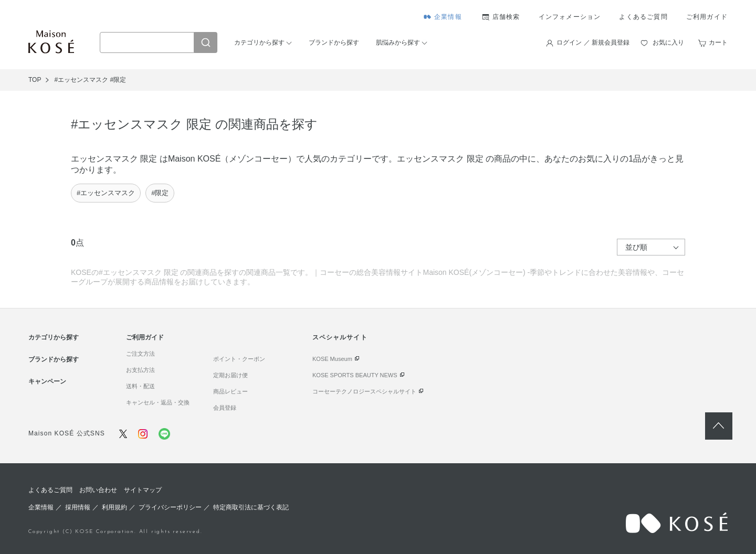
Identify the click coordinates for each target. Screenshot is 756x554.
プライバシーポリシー (170, 507)
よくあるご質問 (643, 17)
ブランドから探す (334, 42)
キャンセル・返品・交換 (158, 402)
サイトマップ (143, 490)
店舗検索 (506, 17)
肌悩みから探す (398, 42)
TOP (35, 80)
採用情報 (78, 507)
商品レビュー (230, 391)
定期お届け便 (230, 375)
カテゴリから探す (259, 42)
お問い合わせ (98, 490)
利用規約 (114, 507)
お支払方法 (140, 370)
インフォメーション (570, 17)
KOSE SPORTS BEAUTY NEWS (355, 375)
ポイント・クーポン (239, 359)
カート (718, 42)
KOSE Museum (332, 359)
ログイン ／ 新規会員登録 (593, 42)
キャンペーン (47, 381)
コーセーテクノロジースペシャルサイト (364, 391)
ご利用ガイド (707, 17)
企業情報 (448, 17)
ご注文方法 (140, 354)
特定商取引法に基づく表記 (251, 507)
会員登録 (225, 408)
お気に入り (668, 42)
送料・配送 (140, 386)
